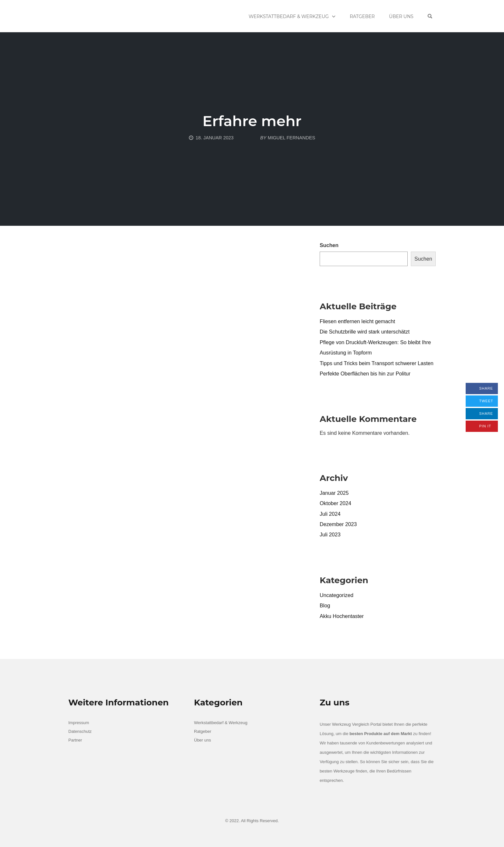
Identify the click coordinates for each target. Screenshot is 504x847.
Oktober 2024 (335, 503)
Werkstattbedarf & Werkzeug (289, 16)
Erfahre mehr (252, 121)
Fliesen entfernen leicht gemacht (357, 321)
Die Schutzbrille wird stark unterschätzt (365, 332)
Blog (325, 605)
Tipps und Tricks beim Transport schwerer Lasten (377, 363)
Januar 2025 (334, 493)
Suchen (329, 245)
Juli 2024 (330, 514)
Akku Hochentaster (342, 616)
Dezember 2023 (338, 524)
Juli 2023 (330, 534)
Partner (75, 740)
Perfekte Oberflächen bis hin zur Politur (365, 374)
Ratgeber (362, 16)
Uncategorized (336, 595)
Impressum (79, 723)
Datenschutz (80, 731)
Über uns (401, 16)
